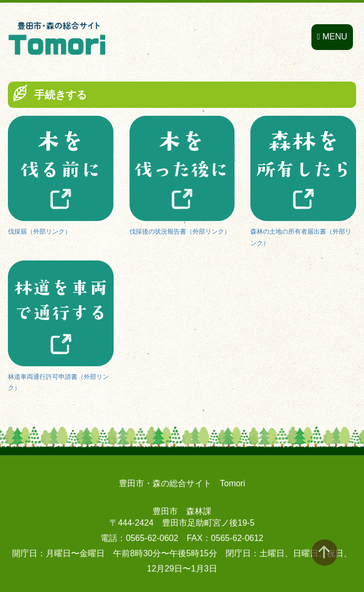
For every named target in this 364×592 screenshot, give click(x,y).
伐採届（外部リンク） (39, 232)
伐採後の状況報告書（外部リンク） (180, 232)
